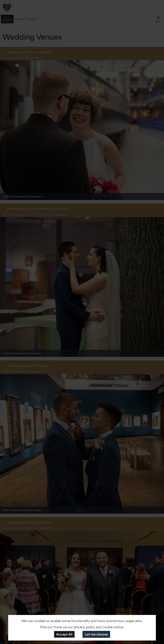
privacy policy (84, 627)
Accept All (64, 634)
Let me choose (96, 634)
